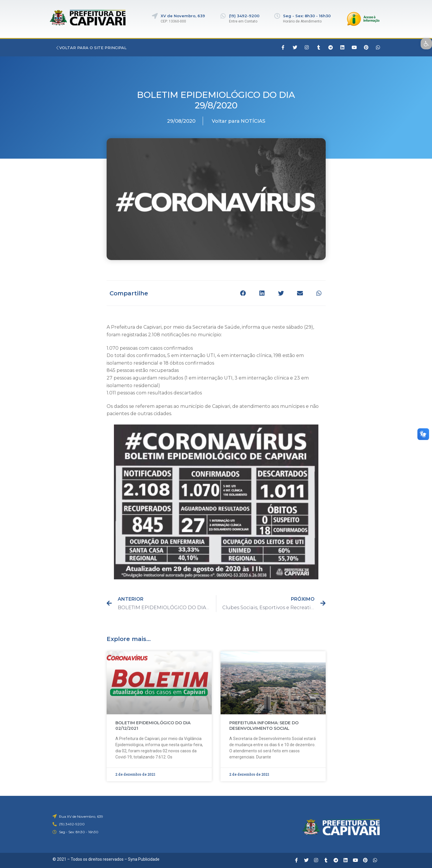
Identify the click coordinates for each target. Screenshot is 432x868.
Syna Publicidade (144, 859)
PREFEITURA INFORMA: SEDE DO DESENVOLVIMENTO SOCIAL (264, 726)
